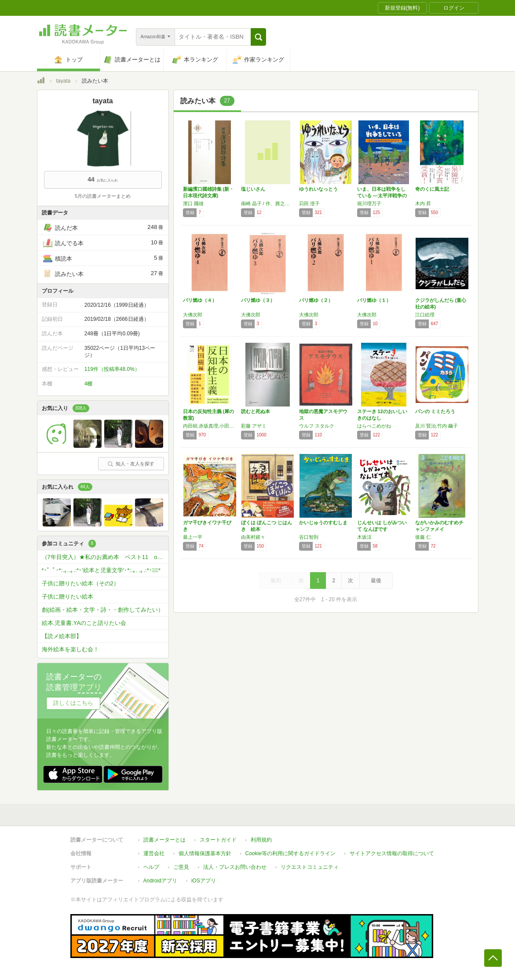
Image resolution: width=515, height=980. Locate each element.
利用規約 (261, 840)
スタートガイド (218, 840)
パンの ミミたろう (435, 411)
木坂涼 (364, 537)
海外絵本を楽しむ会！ (70, 649)
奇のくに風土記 (432, 189)
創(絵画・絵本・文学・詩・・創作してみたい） (103, 610)
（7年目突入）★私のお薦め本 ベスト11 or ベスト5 (105, 557)
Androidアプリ (160, 881)
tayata (64, 81)
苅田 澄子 (309, 203)
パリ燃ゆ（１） (374, 300)
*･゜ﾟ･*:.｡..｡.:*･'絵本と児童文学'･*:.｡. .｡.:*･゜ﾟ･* (101, 570)
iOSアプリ (204, 881)
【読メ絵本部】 (62, 636)
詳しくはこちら (73, 703)
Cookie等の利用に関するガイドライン (290, 853)
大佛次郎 (193, 315)
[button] (258, 37)
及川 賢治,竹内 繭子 (436, 426)
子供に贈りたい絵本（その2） (80, 583)
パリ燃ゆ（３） (258, 300)
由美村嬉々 (253, 537)
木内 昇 (423, 203)
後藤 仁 (423, 537)
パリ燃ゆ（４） (200, 300)
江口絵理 (425, 315)
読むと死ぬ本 (256, 411)
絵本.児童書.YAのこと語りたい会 (84, 623)
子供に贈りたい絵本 (68, 597)
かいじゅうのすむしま (323, 523)
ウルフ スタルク (317, 426)
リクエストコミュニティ (310, 867)
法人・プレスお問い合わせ (235, 867)
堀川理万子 (369, 203)
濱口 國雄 (193, 203)
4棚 (89, 384)
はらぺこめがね (374, 426)
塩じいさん (253, 189)
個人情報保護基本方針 (205, 853)
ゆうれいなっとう (318, 189)
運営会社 (154, 853)
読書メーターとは (164, 840)
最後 (376, 581)
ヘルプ (151, 867)
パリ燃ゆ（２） (316, 300)
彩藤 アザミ (254, 426)
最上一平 (193, 537)
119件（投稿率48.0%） (112, 369)
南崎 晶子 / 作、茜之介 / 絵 (268, 203)
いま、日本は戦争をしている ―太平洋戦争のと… (382, 196)
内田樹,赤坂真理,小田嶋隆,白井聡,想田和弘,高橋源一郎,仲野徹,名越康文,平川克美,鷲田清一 (210, 426)
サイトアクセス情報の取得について (392, 853)
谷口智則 (309, 537)
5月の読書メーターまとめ (103, 196)
